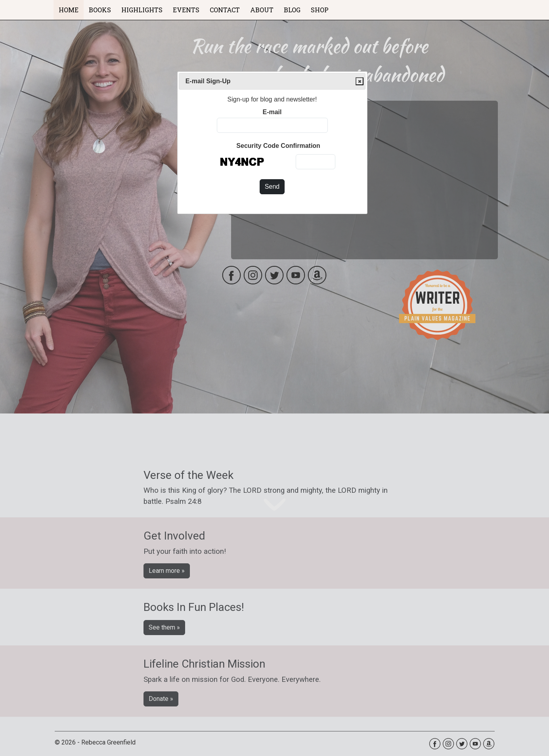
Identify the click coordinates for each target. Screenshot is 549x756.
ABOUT (262, 10)
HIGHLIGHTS (142, 10)
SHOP (320, 10)
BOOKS (100, 10)
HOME (69, 10)
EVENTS (186, 10)
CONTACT (225, 10)
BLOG (292, 10)
